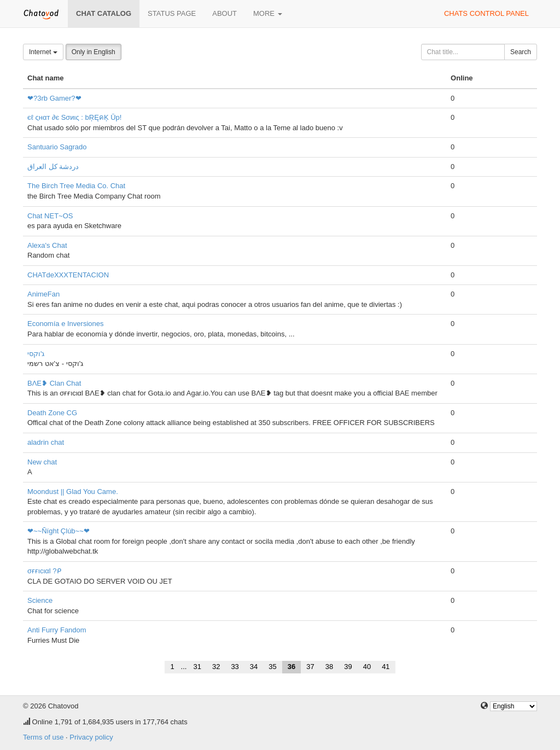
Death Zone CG (52, 413)
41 (386, 667)
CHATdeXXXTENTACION (68, 275)
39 (348, 667)
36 (291, 667)
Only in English (94, 52)
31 (197, 667)
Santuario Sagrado (57, 147)
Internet (43, 52)
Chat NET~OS (50, 216)
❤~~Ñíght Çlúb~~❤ (59, 531)
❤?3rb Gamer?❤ (54, 98)
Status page (172, 13)
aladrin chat (46, 442)
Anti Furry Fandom (57, 630)
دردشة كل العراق (53, 167)
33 (235, 667)
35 (272, 667)
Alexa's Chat (47, 245)
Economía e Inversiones (65, 324)
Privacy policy (91, 737)
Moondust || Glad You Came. (73, 492)
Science (40, 600)
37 (310, 667)
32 (216, 667)
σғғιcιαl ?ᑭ (44, 571)
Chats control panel (486, 13)
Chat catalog (104, 13)
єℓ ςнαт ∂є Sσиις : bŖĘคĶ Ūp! (74, 117)
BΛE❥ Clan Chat (54, 383)
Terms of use (43, 737)
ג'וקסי (36, 354)
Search (521, 52)
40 (367, 667)
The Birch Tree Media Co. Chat (76, 186)
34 (254, 667)
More (268, 13)
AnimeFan (43, 294)
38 (329, 667)
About (224, 13)
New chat (42, 462)
